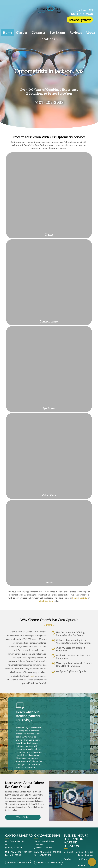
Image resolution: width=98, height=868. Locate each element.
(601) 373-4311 (16, 855)
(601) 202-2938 (81, 14)
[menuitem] (7, 33)
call (33, 676)
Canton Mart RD (80, 598)
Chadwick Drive (46, 601)
